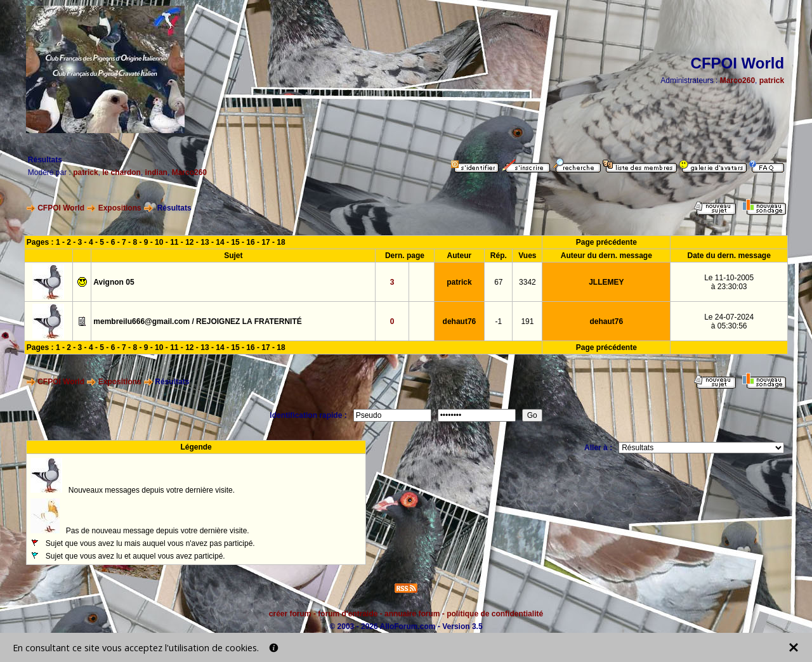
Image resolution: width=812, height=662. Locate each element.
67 (498, 282)
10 (159, 242)
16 (250, 242)
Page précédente (606, 242)
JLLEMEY (606, 282)
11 (174, 242)
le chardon (121, 172)
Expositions (120, 208)
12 (189, 242)
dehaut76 (460, 321)
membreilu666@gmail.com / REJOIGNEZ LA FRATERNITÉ (197, 321)
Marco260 (737, 81)
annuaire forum (412, 614)
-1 (498, 321)
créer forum (290, 614)
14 (220, 242)
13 (205, 242)
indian (156, 172)
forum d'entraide (348, 614)
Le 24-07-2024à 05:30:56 (729, 321)
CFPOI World (61, 208)
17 (265, 242)
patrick (772, 81)
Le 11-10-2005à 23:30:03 (729, 282)
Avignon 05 (114, 282)
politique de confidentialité (495, 614)
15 (235, 242)
